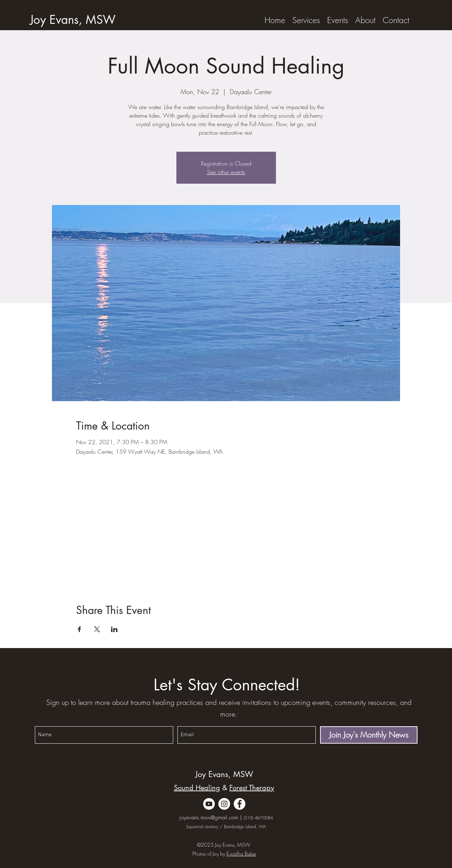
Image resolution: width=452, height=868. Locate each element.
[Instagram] (224, 804)
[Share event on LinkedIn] (114, 629)
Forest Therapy (252, 788)
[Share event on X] (97, 629)
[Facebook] (240, 804)
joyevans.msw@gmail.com (209, 818)
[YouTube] (209, 804)
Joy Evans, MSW (224, 774)
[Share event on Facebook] (79, 629)
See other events (226, 172)
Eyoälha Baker (241, 854)
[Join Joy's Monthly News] (369, 735)
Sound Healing (197, 788)
